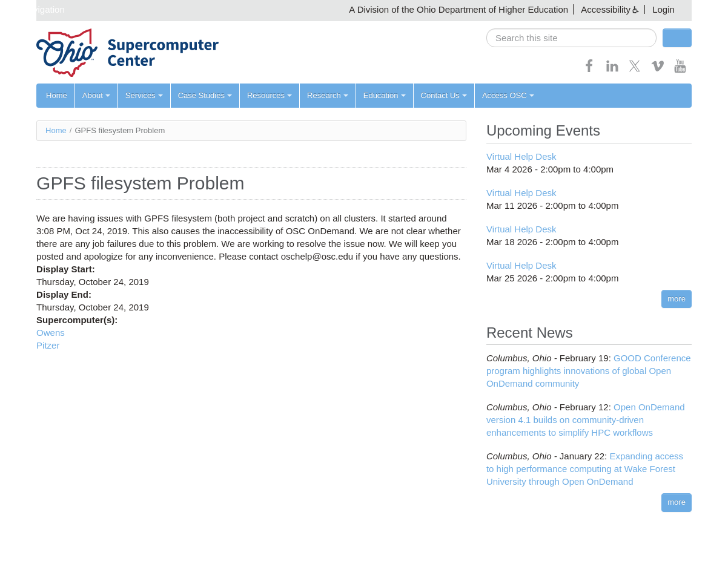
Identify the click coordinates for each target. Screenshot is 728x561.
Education (385, 95)
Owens (51, 333)
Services (144, 95)
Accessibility (606, 9)
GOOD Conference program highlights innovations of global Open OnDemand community (589, 371)
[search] (571, 38)
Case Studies (205, 95)
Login (663, 9)
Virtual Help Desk (521, 156)
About (96, 95)
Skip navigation (34, 9)
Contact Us (444, 95)
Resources (270, 95)
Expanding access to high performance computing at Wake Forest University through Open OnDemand (585, 469)
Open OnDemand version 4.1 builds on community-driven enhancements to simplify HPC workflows (586, 420)
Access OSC (508, 95)
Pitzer (48, 345)
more (677, 299)
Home (57, 95)
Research (328, 95)
